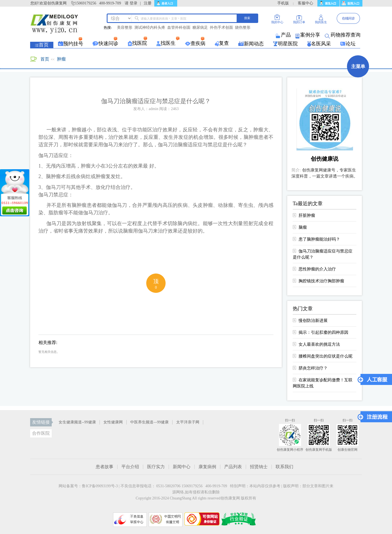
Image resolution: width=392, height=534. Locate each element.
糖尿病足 (200, 28)
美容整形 (125, 28)
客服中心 (305, 3)
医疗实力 (156, 467)
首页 (45, 59)
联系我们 (284, 467)
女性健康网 (113, 422)
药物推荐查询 (343, 35)
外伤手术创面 (221, 28)
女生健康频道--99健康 (77, 422)
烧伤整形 (243, 28)
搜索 (247, 18)
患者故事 (104, 467)
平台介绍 (130, 467)
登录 (134, 3)
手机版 (283, 3)
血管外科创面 (179, 28)
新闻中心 (182, 467)
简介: (296, 170)
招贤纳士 (259, 467)
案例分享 (308, 35)
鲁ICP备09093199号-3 (100, 486)
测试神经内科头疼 (150, 28)
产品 (284, 35)
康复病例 (207, 467)
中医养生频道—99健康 (149, 422)
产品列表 (233, 467)
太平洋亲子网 (188, 422)
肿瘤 (61, 59)
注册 (148, 3)
